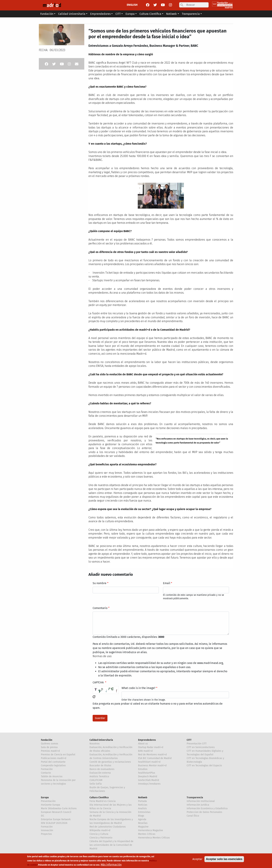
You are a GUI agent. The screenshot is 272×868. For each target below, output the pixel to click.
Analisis (142, 808)
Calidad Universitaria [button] (72, 14)
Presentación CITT (197, 744)
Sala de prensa (49, 747)
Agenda (142, 819)
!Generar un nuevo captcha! (94, 697)
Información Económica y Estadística (207, 808)
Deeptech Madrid (148, 776)
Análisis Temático (99, 776)
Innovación (47, 830)
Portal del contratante (53, 762)
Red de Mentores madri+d (152, 755)
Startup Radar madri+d (151, 747)
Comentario (100, 608)
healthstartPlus (147, 773)
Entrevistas (144, 812)
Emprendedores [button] (100, 14)
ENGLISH (132, 5)
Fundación (47, 740)
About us (143, 744)
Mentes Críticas (147, 834)
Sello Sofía (96, 784)
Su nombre (100, 583)
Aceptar (197, 859)
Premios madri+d (50, 751)
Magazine (143, 827)
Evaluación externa (100, 773)
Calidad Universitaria (101, 740)
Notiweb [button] (171, 14)
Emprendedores (147, 740)
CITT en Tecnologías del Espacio (204, 766)
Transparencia (195, 798)
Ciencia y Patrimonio (101, 838)
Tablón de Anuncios (52, 776)
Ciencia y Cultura (99, 834)
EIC (43, 816)
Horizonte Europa (50, 805)
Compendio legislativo (53, 766)
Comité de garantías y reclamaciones (110, 762)
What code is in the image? (138, 688)
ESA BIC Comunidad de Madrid (155, 758)
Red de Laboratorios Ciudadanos (108, 827)
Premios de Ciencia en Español (58, 755)
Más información (111, 865)
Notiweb (143, 798)
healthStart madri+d (149, 762)
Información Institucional (201, 801)
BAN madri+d (145, 751)
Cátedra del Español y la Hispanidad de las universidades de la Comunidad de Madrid (111, 845)
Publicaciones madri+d (54, 758)
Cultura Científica (99, 798)
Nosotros (95, 744)
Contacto (46, 773)
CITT (189, 740)
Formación (47, 769)
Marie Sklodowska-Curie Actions (59, 808)
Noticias (143, 805)
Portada (142, 801)
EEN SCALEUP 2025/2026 (54, 823)
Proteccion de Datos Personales (204, 812)
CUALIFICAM (96, 780)
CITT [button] (118, 14)
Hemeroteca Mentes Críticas (154, 838)
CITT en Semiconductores (201, 747)
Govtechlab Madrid (149, 780)
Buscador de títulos (100, 766)
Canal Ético (193, 816)
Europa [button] (130, 14)
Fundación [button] (47, 14)
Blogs (141, 816)
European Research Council (56, 812)
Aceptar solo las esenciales (224, 859)
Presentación (48, 801)
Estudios (143, 769)
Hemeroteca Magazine (151, 830)
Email (167, 583)
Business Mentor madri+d (152, 766)
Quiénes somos (50, 744)
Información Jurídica (198, 805)
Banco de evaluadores (102, 769)
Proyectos (46, 834)
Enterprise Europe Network (56, 819)
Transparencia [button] (191, 14)
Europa (45, 798)
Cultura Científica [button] (150, 14)
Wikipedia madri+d (100, 830)
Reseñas (143, 823)
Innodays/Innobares (149, 784)
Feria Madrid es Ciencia (103, 801)
